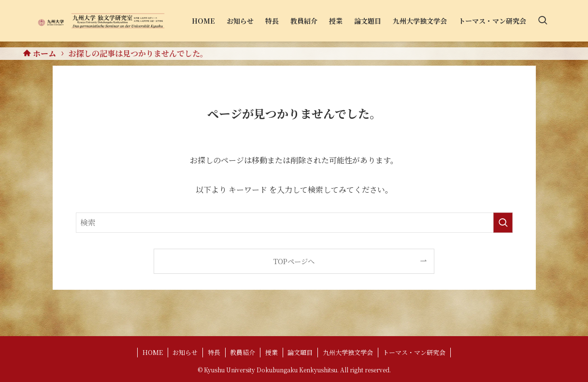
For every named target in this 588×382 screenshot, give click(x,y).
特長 (214, 352)
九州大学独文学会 (348, 352)
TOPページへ (294, 261)
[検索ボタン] (543, 21)
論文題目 (300, 352)
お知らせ (185, 352)
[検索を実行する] (503, 223)
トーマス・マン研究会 (414, 352)
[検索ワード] (294, 223)
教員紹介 (243, 352)
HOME (153, 352)
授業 (272, 352)
